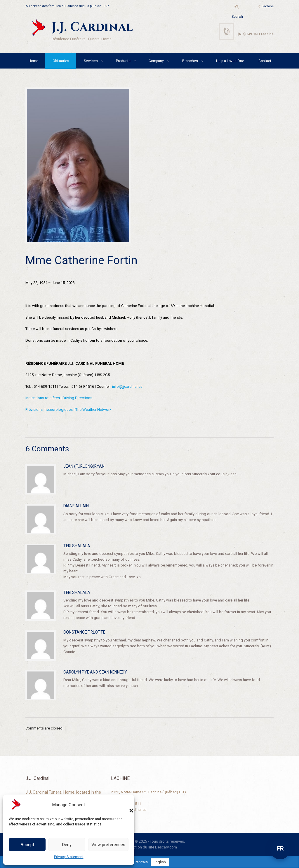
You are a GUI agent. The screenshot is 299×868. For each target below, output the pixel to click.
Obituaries (61, 61)
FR (280, 848)
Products (123, 61)
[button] (126, 805)
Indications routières (43, 398)
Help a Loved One (230, 61)
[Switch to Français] (141, 862)
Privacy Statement (69, 857)
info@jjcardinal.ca (127, 386)
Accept (27, 845)
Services (91, 61)
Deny (67, 845)
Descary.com (166, 847)
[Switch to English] (160, 862)
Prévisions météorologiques (49, 410)
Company (156, 61)
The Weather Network (93, 410)
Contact (265, 61)
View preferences (108, 845)
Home (33, 61)
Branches (190, 61)
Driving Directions (77, 398)
